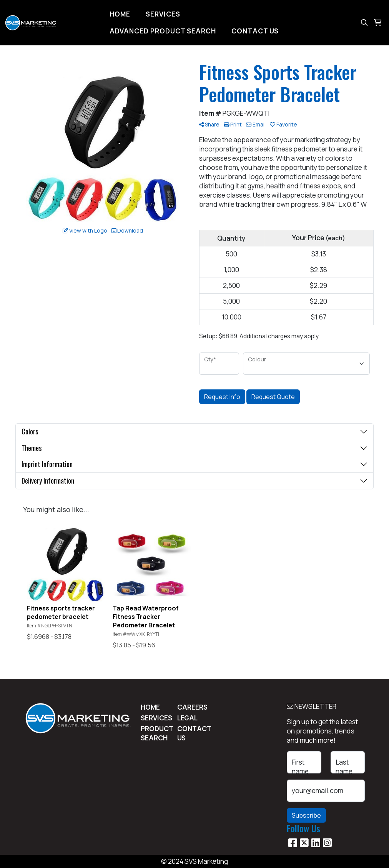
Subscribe (306, 815)
